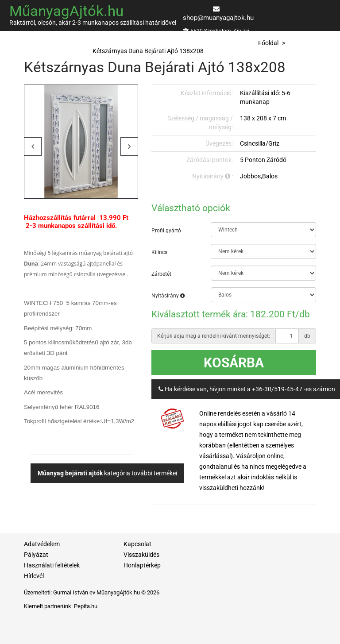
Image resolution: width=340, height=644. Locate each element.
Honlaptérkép (142, 565)
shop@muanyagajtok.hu (218, 18)
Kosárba (234, 363)
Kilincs (159, 252)
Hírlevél (34, 576)
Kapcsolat (137, 544)
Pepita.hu (86, 606)
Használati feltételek (52, 565)
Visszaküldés (141, 555)
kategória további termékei (107, 473)
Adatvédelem (42, 544)
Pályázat (36, 555)
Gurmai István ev (74, 592)
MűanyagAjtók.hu (66, 11)
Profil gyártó (166, 231)
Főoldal (268, 43)
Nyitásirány (168, 296)
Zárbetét (161, 274)
